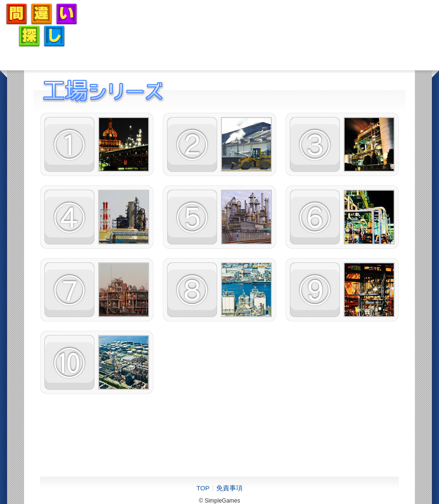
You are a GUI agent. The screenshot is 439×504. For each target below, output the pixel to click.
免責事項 (229, 488)
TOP (203, 488)
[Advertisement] (262, 25)
